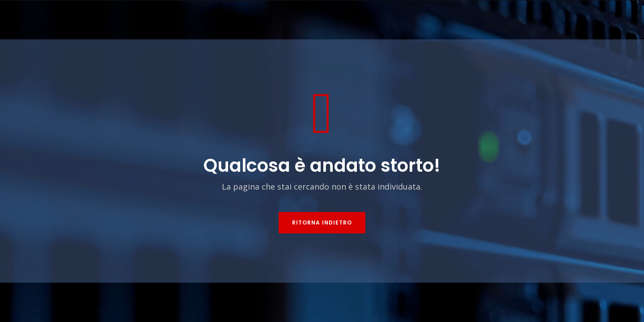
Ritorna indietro (322, 222)
